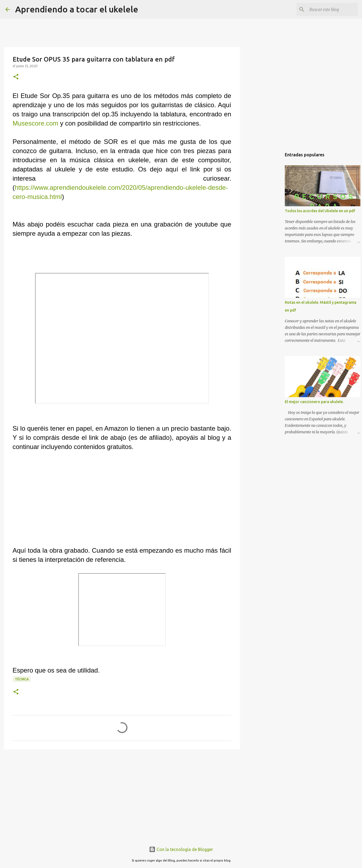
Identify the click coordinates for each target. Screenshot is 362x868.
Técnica (22, 679)
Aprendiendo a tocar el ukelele (77, 9)
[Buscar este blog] (329, 9)
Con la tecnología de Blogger (181, 849)
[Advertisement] (122, 795)
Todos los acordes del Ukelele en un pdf (320, 211)
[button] (16, 77)
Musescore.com (35, 123)
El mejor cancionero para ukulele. (314, 402)
